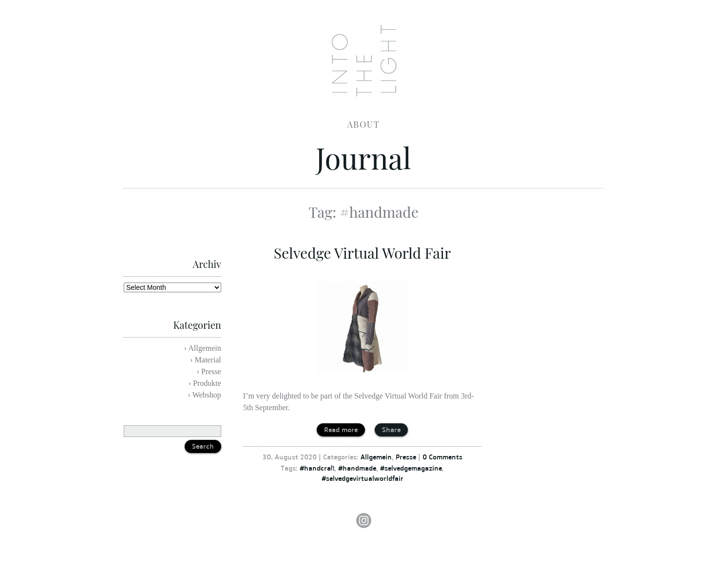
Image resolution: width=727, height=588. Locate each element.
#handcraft (317, 468)
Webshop (207, 395)
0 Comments (442, 457)
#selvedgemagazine (411, 468)
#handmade (357, 468)
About (364, 124)
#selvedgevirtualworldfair (363, 478)
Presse (406, 457)
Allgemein (376, 457)
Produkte (207, 383)
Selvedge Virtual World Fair (363, 253)
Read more (341, 429)
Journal (363, 157)
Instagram (363, 521)
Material (208, 360)
